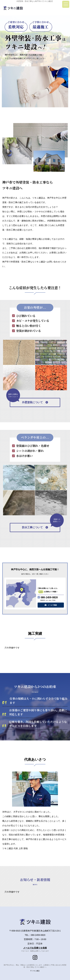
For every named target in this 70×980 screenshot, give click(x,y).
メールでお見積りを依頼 (35, 948)
